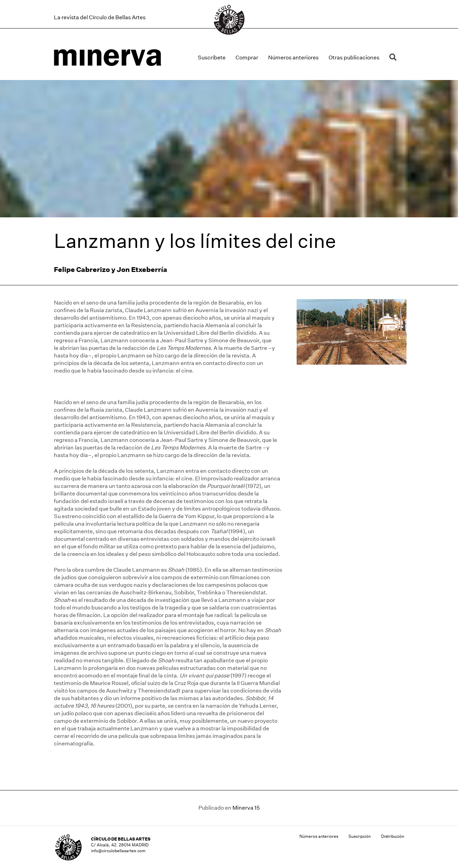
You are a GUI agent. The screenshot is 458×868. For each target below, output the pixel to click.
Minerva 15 (246, 808)
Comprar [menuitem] (247, 58)
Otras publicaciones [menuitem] (354, 58)
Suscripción (360, 836)
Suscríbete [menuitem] (212, 58)
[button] (394, 58)
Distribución (393, 836)
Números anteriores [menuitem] (293, 58)
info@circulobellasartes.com (118, 851)
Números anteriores (319, 836)
